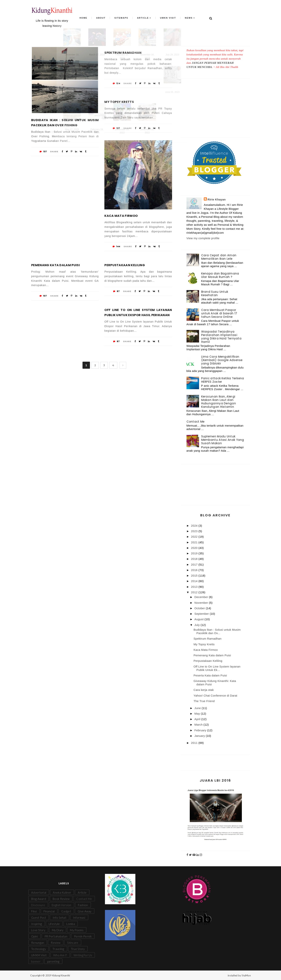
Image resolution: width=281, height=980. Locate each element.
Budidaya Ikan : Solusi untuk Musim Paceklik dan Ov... (217, 631)
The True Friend (204, 701)
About (103, 18)
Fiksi (34, 911)
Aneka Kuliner (62, 892)
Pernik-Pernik (83, 936)
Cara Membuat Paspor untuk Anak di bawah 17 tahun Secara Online (219, 313)
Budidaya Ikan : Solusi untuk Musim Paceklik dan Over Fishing (65, 123)
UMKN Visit (166, 18)
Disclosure (38, 905)
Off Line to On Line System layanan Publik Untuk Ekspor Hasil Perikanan (138, 312)
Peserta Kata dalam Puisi (210, 675)
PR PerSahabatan (56, 936)
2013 (195, 587)
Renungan (38, 943)
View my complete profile (203, 238)
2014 (195, 581)
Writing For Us (83, 955)
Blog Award (39, 899)
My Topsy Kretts (119, 102)
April (198, 719)
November (202, 603)
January (200, 736)
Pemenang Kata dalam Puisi (56, 265)
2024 (195, 526)
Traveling (58, 949)
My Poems (77, 930)
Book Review (61, 899)
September (202, 614)
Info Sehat (60, 918)
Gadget (66, 911)
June (198, 708)
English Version (62, 905)
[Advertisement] (215, 104)
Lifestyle (54, 924)
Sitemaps (122, 18)
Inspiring (37, 924)
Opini (35, 936)
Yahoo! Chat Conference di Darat (215, 696)
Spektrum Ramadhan (123, 53)
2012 (195, 592)
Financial (49, 911)
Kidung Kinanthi (61, 975)
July (198, 625)
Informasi (79, 918)
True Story (78, 949)
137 (43, 151)
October (200, 608)
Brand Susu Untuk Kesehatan (215, 293)
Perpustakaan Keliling (125, 265)
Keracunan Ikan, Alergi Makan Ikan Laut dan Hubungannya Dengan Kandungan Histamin (219, 402)
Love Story (38, 930)
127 (116, 128)
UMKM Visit (39, 955)
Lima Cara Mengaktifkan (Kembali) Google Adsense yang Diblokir (222, 360)
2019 (195, 553)
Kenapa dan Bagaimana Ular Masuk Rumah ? (220, 275)
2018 (195, 559)
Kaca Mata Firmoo (121, 216)
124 (116, 83)
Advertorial (39, 892)
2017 (195, 565)
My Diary (58, 930)
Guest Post (39, 918)
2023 (195, 531)
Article (142, 18)
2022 (195, 537)
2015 (195, 576)
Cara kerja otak (204, 690)
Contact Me (196, 422)
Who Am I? (60, 955)
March (199, 725)
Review (56, 943)
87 (116, 291)
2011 (195, 743)
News (186, 18)
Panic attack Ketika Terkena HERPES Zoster (223, 380)
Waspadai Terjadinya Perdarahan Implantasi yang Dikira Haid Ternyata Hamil (221, 337)
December (202, 597)
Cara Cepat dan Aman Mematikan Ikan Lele (219, 257)
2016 (195, 570)
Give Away (85, 911)
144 (116, 246)
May (198, 714)
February (201, 730)
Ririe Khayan (217, 199)
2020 (195, 548)
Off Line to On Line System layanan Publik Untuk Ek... (217, 668)
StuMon (246, 975)
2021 (195, 542)
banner (36, 961)
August (200, 619)
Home (87, 18)
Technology (38, 949)
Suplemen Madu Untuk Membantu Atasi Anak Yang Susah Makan (223, 440)
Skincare (73, 943)
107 (43, 296)
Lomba (71, 924)
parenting (53, 961)
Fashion (83, 905)
